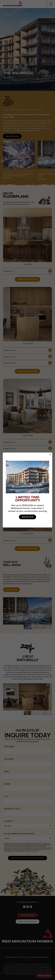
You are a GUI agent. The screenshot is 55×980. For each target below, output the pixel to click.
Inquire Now (27, 517)
